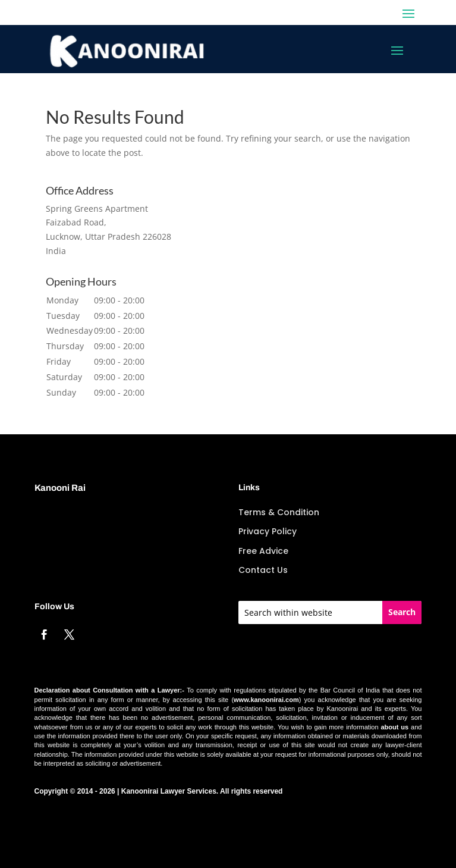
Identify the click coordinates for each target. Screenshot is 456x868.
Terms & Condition (279, 512)
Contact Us (263, 570)
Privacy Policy (268, 531)
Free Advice (263, 551)
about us (394, 727)
